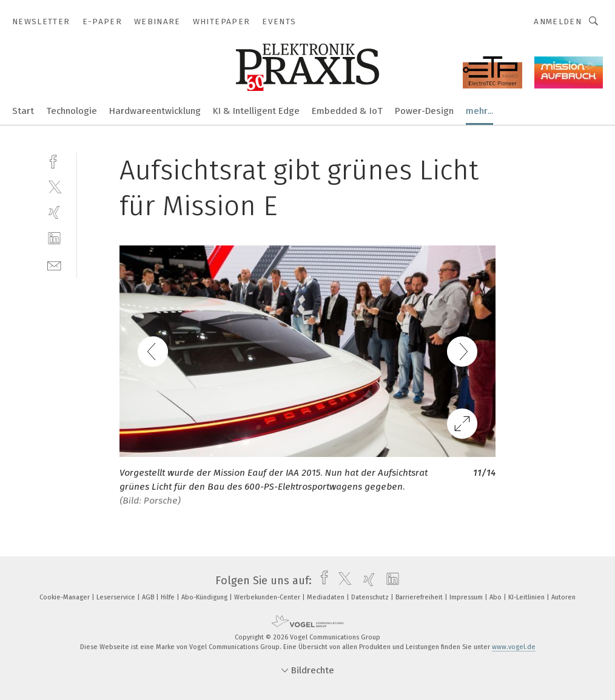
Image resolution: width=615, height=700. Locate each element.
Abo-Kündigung (205, 597)
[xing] (54, 212)
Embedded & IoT (347, 111)
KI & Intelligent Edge (256, 111)
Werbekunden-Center (268, 597)
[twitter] (54, 186)
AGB (149, 597)
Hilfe (169, 597)
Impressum (467, 597)
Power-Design (424, 111)
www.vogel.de (514, 647)
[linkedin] (54, 238)
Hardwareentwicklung (155, 111)
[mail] (54, 265)
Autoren (563, 597)
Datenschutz (371, 597)
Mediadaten (327, 597)
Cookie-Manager (66, 597)
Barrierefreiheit (420, 597)
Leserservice (117, 597)
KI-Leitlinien (527, 597)
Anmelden (558, 22)
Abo (496, 597)
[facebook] (54, 160)
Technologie (72, 111)
